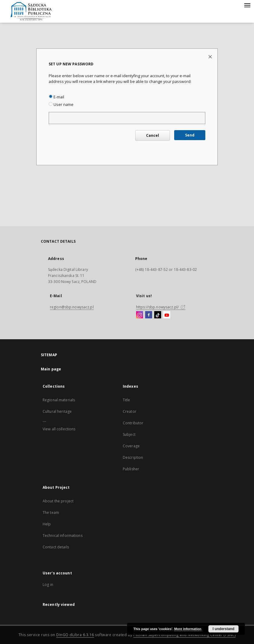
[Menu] (247, 5)
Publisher (131, 469)
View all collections (59, 429)
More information (188, 629)
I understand (223, 629)
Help (47, 524)
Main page (51, 369)
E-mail (56, 97)
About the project (58, 501)
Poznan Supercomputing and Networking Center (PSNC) (184, 635)
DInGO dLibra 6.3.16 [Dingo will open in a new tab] (75, 635)
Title (127, 400)
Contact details (56, 547)
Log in (48, 585)
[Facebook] (149, 315)
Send (190, 135)
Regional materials (59, 400)
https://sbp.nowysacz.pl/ (161, 307)
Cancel (153, 135)
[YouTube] (167, 315)
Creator (130, 411)
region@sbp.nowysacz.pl (72, 307)
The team (51, 513)
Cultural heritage (57, 411)
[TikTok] (158, 315)
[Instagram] (140, 315)
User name (61, 105)
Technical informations (63, 536)
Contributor (133, 423)
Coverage (131, 446)
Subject (129, 434)
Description (133, 457)
